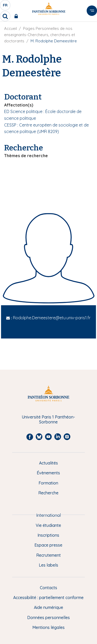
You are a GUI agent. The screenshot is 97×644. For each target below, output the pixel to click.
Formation (48, 483)
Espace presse (48, 545)
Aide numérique (48, 607)
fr (5, 6)
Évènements (48, 473)
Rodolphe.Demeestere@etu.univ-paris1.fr (52, 318)
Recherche (48, 493)
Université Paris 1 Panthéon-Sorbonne (48, 419)
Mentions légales (48, 627)
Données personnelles (48, 618)
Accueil (10, 28)
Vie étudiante (48, 525)
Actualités (48, 463)
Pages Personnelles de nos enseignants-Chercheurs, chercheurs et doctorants (40, 35)
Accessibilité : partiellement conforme (48, 597)
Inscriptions (48, 535)
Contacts (48, 588)
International (48, 515)
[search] (5, 16)
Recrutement (48, 555)
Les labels (48, 565)
